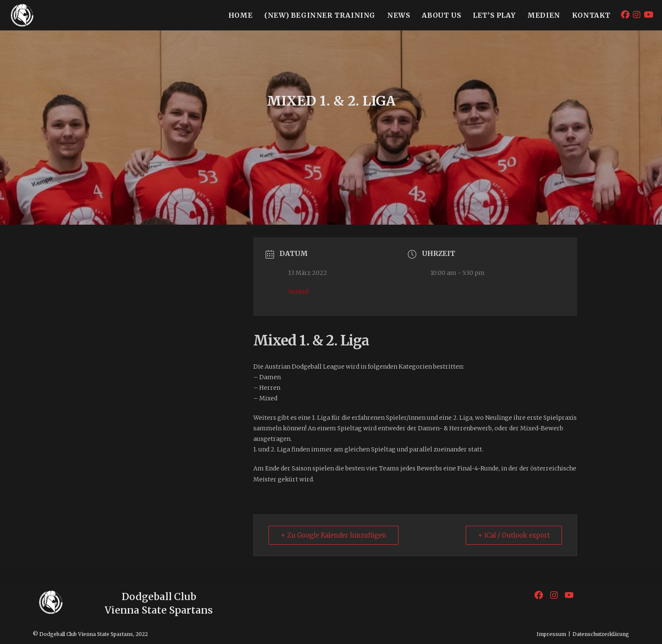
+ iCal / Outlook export (514, 535)
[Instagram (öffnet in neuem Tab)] (637, 15)
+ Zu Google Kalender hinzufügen (334, 535)
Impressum (551, 634)
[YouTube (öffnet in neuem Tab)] (649, 15)
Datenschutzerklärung (601, 634)
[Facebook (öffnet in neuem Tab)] (625, 15)
